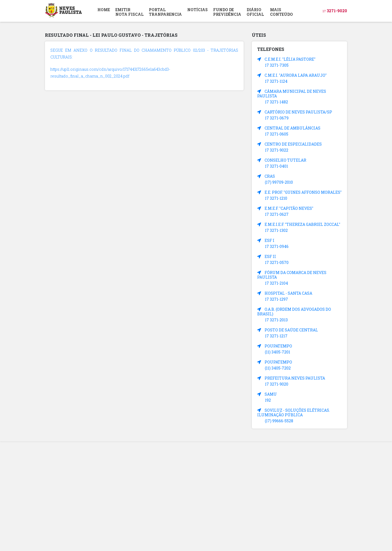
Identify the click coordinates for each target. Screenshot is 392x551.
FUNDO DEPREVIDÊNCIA (227, 12)
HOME (104, 10)
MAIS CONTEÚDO (281, 12)
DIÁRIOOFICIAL (255, 12)
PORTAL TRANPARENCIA (165, 12)
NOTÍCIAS (197, 10)
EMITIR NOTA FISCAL (129, 12)
